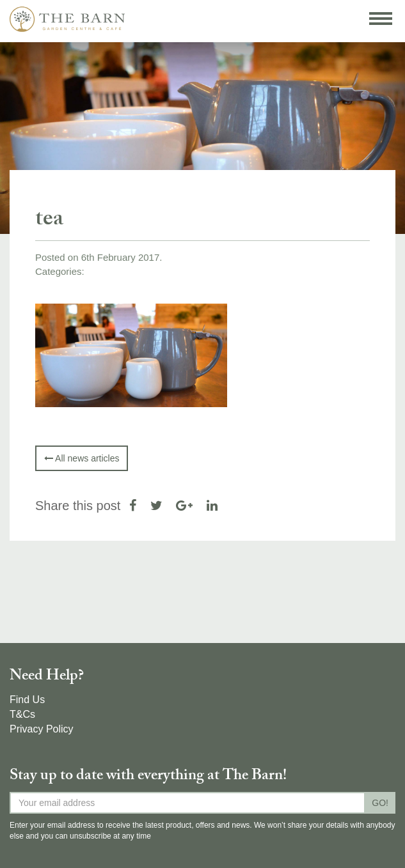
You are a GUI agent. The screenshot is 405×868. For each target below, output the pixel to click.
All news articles (82, 458)
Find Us (27, 700)
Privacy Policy (42, 729)
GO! (380, 803)
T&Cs (22, 714)
